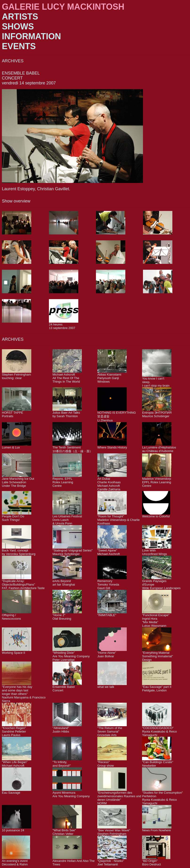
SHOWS (18, 26)
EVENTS (19, 46)
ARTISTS (20, 17)
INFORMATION (31, 36)
